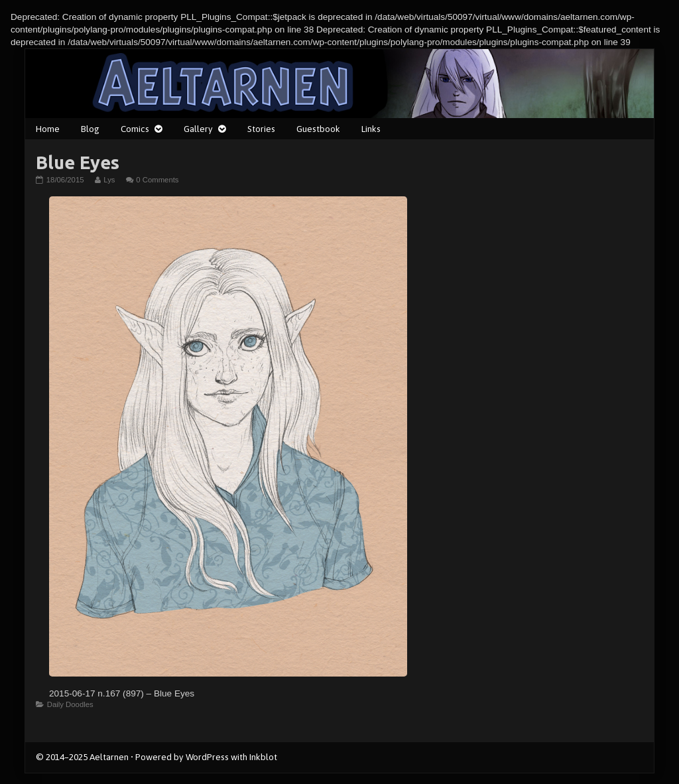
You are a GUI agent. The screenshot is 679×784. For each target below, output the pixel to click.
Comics (135, 129)
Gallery (198, 129)
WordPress (207, 757)
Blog (90, 129)
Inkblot (263, 757)
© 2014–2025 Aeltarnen (82, 757)
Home (48, 129)
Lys (109, 180)
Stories (261, 129)
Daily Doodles (70, 704)
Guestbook (318, 129)
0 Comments (157, 180)
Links (371, 129)
